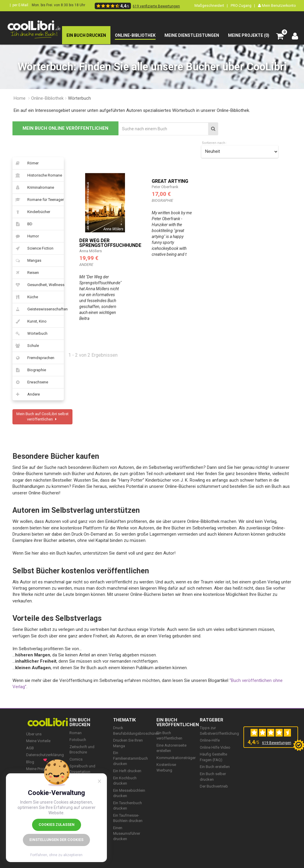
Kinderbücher (31, 212)
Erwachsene (30, 382)
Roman (76, 733)
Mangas (27, 261)
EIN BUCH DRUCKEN (80, 722)
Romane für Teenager (38, 200)
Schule (26, 346)
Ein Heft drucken (127, 771)
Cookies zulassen (57, 825)
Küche (25, 297)
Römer (26, 163)
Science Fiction (33, 248)
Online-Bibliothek (47, 98)
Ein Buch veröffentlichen (178, 722)
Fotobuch (78, 740)
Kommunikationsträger (176, 758)
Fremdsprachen (33, 358)
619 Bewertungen (277, 743)
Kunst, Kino (30, 321)
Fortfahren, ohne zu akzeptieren (56, 855)
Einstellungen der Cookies (56, 840)
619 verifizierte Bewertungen (156, 6)
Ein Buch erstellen (215, 767)
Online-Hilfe (210, 740)
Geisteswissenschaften (38, 309)
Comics (76, 759)
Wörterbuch (30, 334)
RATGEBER (212, 720)
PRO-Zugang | (243, 5)
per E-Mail (20, 5)
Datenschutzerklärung (45, 755)
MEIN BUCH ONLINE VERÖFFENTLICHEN (65, 128)
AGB (30, 748)
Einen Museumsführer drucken (127, 833)
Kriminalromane (33, 188)
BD (22, 224)
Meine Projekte (39, 769)
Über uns (34, 734)
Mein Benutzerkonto (277, 5)
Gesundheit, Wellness (38, 285)
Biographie (29, 370)
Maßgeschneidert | (211, 5)
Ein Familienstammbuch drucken (130, 758)
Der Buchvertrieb (214, 786)
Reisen (26, 273)
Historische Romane (37, 175)
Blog (30, 762)
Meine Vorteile (38, 741)
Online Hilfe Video (215, 747)
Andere (26, 394)
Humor (26, 236)
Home (20, 98)
